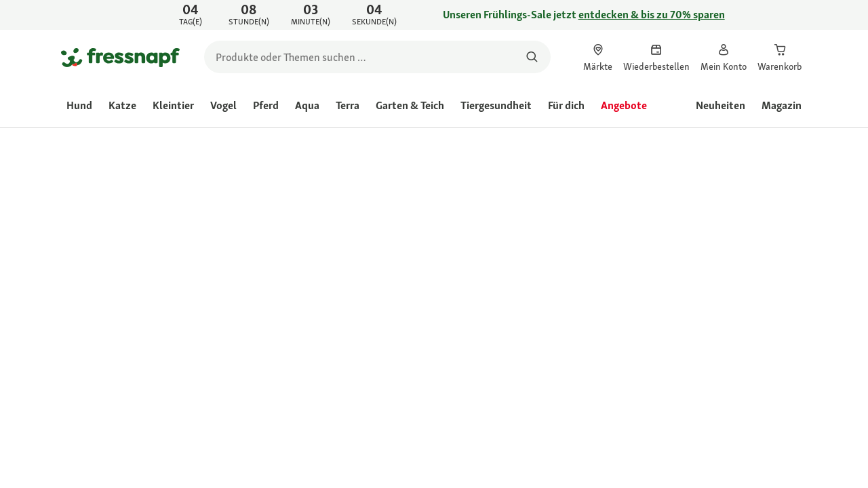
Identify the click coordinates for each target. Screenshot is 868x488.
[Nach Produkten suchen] (532, 57)
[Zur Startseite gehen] (120, 57)
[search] (377, 57)
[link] (434, 15)
